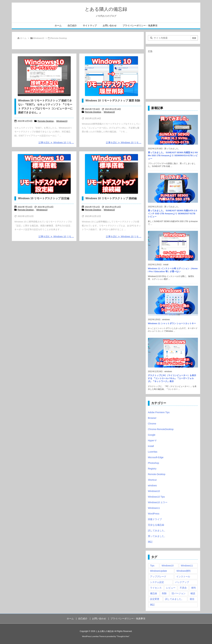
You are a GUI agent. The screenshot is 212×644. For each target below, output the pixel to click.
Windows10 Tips (156, 497)
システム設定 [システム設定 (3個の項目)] (157, 582)
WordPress (154, 514)
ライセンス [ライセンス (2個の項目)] (156, 588)
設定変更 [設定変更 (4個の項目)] (155, 599)
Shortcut (152, 480)
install (151, 446)
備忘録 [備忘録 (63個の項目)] (154, 593)
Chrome (152, 424)
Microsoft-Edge (156, 457)
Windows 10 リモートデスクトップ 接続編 (111, 198)
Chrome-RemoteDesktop (161, 429)
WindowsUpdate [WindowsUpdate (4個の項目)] (159, 571)
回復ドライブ (155, 519)
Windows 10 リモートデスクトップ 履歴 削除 (113, 101)
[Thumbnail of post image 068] (44, 174)
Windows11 (154, 508)
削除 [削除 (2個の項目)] (164, 593)
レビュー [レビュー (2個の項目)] (171, 588)
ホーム (23, 38)
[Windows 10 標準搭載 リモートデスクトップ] (112, 174)
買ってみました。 (157, 536)
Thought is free (123, 636)
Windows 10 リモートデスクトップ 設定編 (44, 198)
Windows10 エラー (158, 502)
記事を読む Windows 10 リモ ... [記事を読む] (56, 142)
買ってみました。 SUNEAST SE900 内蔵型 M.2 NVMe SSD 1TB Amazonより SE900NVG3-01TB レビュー (173, 155)
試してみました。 (157, 530)
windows (152, 485)
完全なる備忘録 (156, 525)
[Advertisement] (173, 74)
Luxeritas (153, 452)
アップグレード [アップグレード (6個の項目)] (158, 576)
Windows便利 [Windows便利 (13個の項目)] (184, 571)
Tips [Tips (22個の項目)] (152, 566)
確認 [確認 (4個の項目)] (193, 593)
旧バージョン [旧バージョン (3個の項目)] (179, 593)
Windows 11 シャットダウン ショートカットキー (172, 323)
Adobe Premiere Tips (159, 412)
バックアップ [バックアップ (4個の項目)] (182, 582)
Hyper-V (152, 440)
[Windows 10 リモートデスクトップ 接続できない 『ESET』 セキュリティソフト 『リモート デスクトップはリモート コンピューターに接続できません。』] (44, 76)
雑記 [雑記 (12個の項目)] (152, 605)
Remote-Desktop (46, 121)
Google (152, 435)
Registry (152, 469)
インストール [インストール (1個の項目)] (183, 576)
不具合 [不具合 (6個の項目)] (183, 588)
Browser (152, 418)
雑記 (150, 542)
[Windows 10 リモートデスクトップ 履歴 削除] (112, 76)
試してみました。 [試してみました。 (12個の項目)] (174, 599)
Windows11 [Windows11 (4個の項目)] (187, 566)
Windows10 (39, 38)
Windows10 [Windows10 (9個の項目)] (168, 566)
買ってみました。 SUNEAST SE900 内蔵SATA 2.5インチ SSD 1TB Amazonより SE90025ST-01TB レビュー (172, 214)
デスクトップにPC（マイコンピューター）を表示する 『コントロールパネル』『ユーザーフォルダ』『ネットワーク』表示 (172, 378)
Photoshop (153, 463)
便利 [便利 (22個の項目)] (193, 588)
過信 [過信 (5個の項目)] (192, 599)
